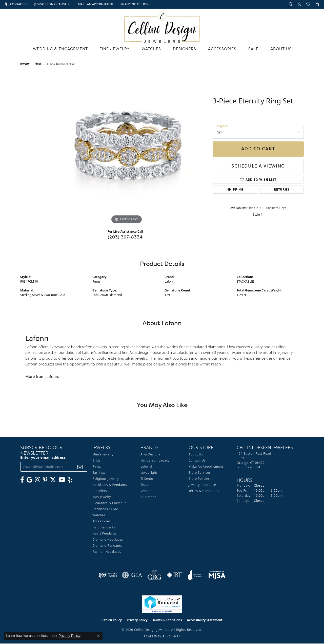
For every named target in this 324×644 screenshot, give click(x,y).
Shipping (235, 189)
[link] (17, 4)
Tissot (145, 485)
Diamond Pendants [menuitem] (107, 546)
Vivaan (146, 491)
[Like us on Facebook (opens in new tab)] (22, 480)
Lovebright (149, 473)
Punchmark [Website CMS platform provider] (172, 637)
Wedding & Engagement (60, 50)
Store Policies (199, 479)
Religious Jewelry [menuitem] (106, 479)
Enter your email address (43, 458)
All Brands (148, 497)
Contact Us (197, 461)
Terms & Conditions (204, 491)
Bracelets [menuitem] (100, 491)
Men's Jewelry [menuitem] (103, 455)
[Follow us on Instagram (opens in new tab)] (38, 480)
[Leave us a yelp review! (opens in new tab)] (70, 480)
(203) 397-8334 (125, 237)
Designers (186, 50)
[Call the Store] (248, 467)
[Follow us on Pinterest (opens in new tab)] (45, 480)
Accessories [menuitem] (102, 521)
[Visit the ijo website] (108, 575)
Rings (38, 64)
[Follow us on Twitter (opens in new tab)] (53, 480)
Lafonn (170, 282)
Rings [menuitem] (97, 467)
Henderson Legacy (155, 461)
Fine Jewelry (116, 50)
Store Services (200, 473)
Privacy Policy (137, 620)
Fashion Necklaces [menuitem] (107, 552)
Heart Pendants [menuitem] (105, 534)
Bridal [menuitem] (97, 461)
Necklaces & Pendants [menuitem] (110, 485)
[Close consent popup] (98, 636)
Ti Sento (147, 479)
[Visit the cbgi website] (154, 575)
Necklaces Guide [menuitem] (105, 509)
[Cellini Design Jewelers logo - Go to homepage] (162, 26)
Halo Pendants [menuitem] (104, 528)
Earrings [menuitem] (99, 473)
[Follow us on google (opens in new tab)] (29, 480)
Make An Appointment (206, 467)
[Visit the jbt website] (175, 575)
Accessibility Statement (205, 620)
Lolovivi (146, 467)
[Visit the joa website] (195, 575)
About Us (282, 50)
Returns (282, 189)
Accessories (224, 50)
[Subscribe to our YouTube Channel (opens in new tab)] (62, 480)
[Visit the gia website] (132, 575)
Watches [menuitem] (99, 515)
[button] (291, 4)
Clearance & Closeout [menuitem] (109, 503)
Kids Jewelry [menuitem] (102, 497)
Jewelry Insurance (202, 485)
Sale (255, 50)
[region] (127, 150)
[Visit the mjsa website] (217, 575)
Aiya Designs (150, 455)
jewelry (25, 64)
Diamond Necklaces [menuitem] (108, 540)
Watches (153, 50)
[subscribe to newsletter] (80, 467)
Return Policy (112, 620)
